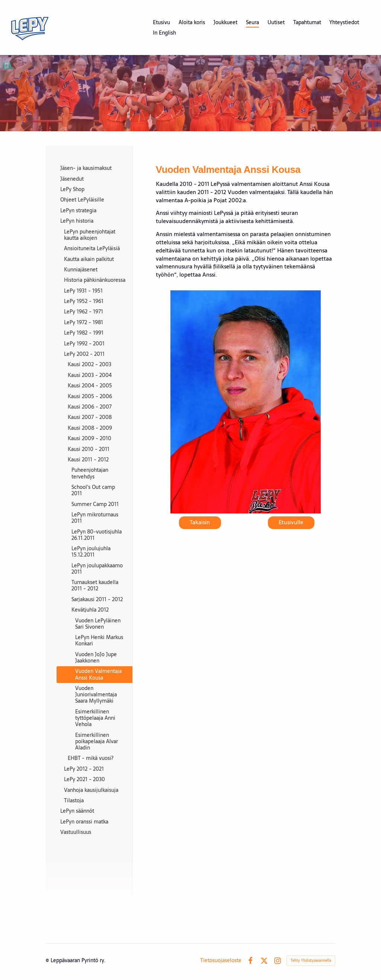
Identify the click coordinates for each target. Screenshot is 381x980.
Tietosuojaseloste (221, 960)
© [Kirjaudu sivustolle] (48, 960)
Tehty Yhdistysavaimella (311, 960)
